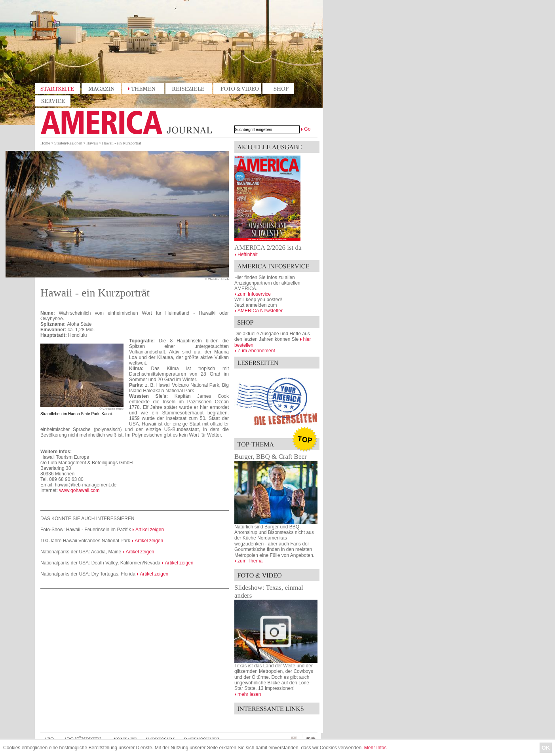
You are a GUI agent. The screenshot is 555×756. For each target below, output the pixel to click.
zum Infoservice (254, 294)
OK (546, 748)
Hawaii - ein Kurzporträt (122, 143)
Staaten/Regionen (68, 143)
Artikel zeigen (150, 530)
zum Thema (250, 561)
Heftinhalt (248, 255)
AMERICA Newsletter (260, 311)
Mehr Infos (375, 748)
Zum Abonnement (256, 351)
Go (307, 129)
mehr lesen (249, 694)
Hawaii (92, 143)
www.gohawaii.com (79, 490)
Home (45, 143)
